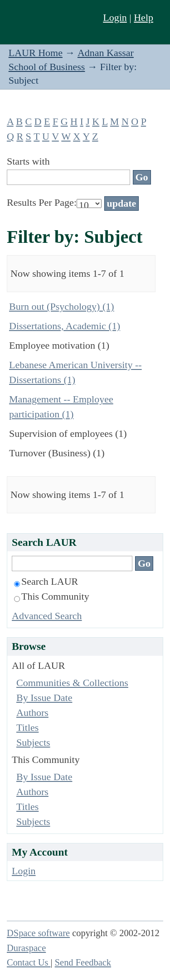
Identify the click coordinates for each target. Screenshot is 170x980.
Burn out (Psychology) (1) (62, 306)
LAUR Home (36, 53)
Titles (27, 727)
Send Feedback (83, 962)
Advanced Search (47, 616)
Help (143, 17)
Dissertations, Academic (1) (65, 326)
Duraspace (26, 948)
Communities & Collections (72, 683)
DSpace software (38, 933)
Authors (32, 713)
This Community (52, 596)
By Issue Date (44, 698)
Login (115, 17)
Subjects (33, 742)
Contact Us (29, 962)
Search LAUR (46, 581)
